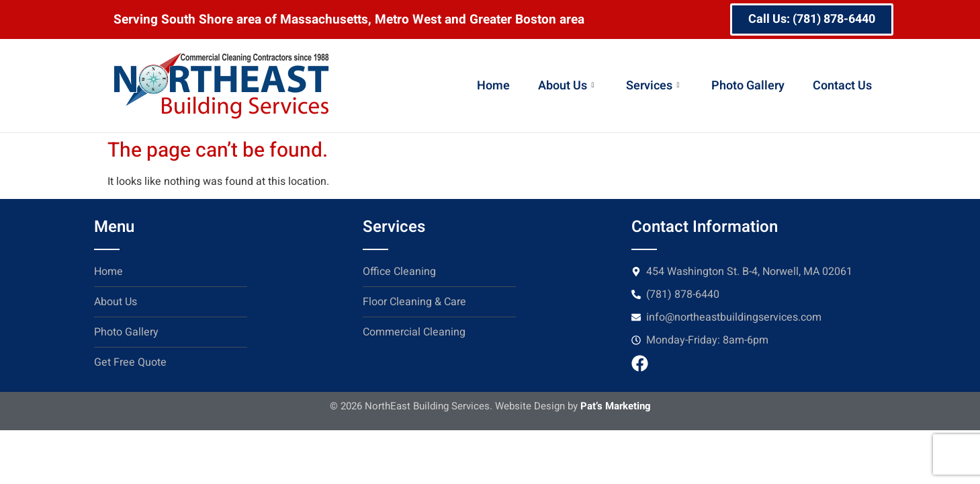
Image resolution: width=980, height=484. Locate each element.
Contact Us (842, 86)
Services (653, 86)
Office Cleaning (399, 272)
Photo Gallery (748, 86)
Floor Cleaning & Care (414, 302)
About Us (566, 86)
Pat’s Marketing (616, 406)
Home (493, 86)
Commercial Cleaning (414, 332)
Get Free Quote (130, 362)
